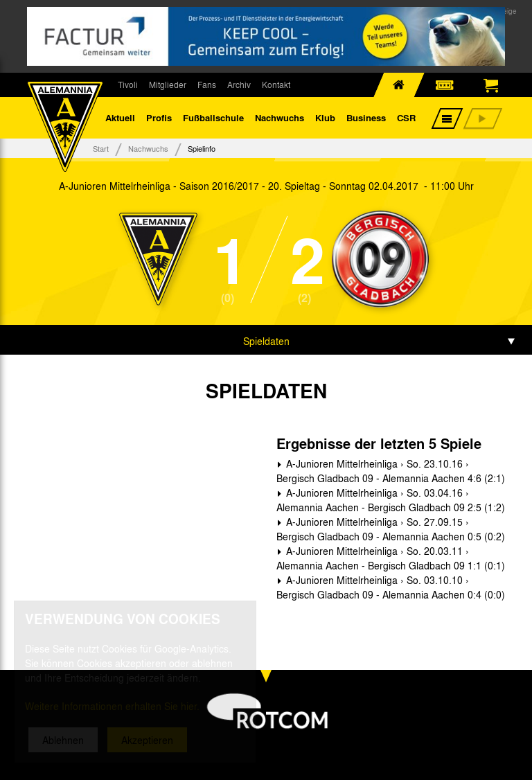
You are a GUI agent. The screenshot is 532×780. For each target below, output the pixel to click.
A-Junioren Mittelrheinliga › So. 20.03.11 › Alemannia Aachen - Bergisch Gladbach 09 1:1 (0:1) (391, 558)
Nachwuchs (280, 117)
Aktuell (120, 117)
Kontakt (276, 85)
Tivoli (128, 85)
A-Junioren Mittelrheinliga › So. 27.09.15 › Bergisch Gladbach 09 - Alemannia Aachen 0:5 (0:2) (391, 529)
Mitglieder (168, 85)
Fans (207, 85)
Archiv (239, 85)
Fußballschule (213, 117)
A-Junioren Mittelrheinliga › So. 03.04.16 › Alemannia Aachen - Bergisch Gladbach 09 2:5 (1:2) (391, 500)
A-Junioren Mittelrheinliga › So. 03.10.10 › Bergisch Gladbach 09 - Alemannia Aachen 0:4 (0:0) (391, 587)
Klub (325, 117)
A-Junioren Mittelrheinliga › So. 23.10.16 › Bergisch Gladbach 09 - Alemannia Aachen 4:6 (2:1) (391, 471)
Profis (159, 117)
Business (366, 117)
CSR (406, 117)
